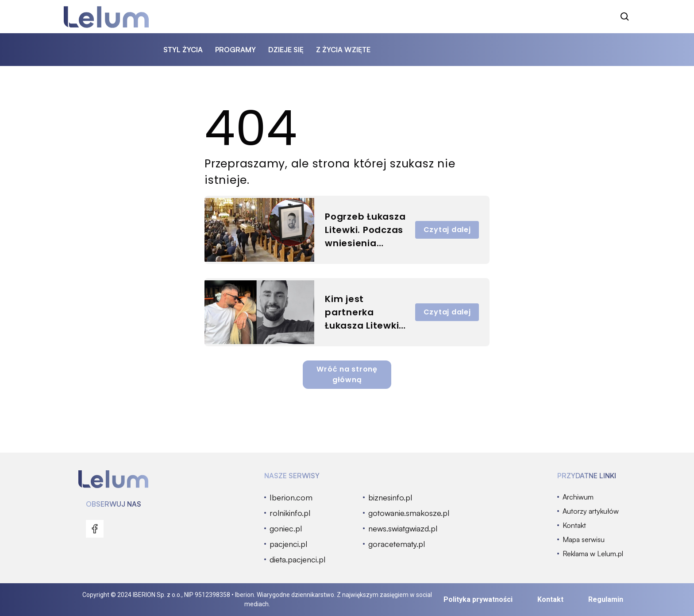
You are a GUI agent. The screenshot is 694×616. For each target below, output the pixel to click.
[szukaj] (625, 17)
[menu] (95, 529)
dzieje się (286, 50)
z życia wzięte (343, 50)
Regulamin (606, 599)
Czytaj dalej (447, 230)
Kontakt (550, 599)
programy (235, 50)
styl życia (183, 50)
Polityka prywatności (478, 599)
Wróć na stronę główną (347, 374)
